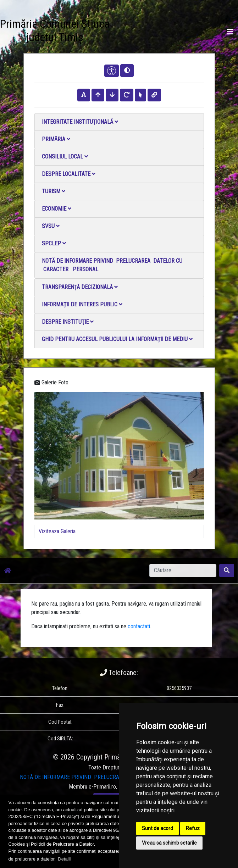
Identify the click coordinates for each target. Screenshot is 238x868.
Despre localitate (69, 174)
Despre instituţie (68, 322)
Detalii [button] (64, 859)
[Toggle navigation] (230, 32)
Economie (57, 209)
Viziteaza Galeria (57, 531)
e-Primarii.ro (102, 787)
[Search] (183, 571)
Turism (54, 191)
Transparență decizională (80, 287)
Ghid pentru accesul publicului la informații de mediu (117, 339)
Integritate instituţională (80, 122)
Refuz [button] (193, 828)
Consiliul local (65, 157)
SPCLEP (54, 243)
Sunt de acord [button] (157, 828)
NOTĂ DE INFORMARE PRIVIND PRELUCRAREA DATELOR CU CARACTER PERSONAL (112, 265)
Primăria (56, 139)
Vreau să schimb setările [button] (169, 843)
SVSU (51, 226)
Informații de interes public (82, 304)
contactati (139, 626)
